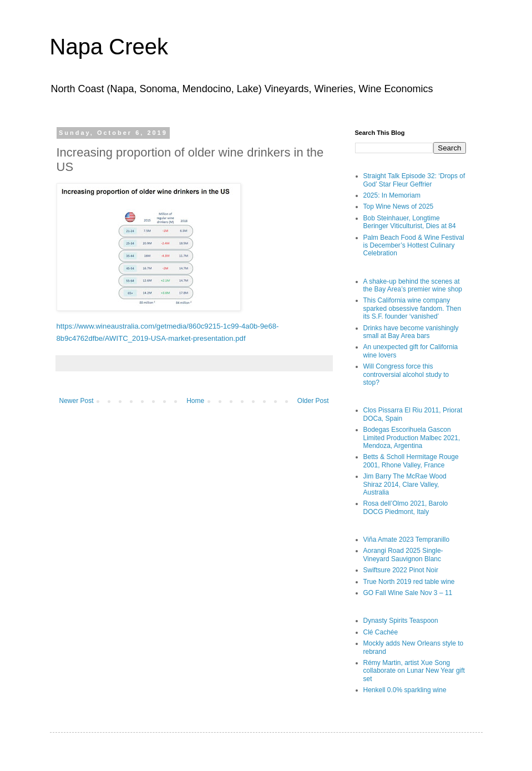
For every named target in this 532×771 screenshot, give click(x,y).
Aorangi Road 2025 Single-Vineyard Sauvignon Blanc (403, 555)
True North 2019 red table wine (409, 582)
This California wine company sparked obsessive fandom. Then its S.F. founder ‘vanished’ (412, 308)
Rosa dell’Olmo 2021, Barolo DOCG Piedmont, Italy (406, 507)
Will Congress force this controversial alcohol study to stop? (406, 374)
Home (195, 401)
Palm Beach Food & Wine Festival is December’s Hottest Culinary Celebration (414, 246)
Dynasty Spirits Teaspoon (401, 621)
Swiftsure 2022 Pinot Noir (401, 570)
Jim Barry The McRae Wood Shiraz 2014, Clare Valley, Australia (405, 484)
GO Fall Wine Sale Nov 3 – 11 (408, 593)
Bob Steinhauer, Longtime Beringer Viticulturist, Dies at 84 (410, 222)
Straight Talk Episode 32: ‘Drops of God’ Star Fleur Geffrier (414, 180)
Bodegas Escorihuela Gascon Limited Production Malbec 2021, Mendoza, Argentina (412, 438)
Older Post (313, 401)
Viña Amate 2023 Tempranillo (407, 540)
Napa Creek (109, 47)
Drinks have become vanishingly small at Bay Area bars (411, 332)
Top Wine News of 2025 (399, 206)
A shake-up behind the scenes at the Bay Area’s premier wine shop (413, 285)
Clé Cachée (381, 632)
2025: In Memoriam (392, 195)
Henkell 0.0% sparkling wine (405, 690)
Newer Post (77, 401)
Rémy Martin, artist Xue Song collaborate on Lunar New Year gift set (414, 671)
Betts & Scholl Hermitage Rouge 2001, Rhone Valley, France (411, 461)
